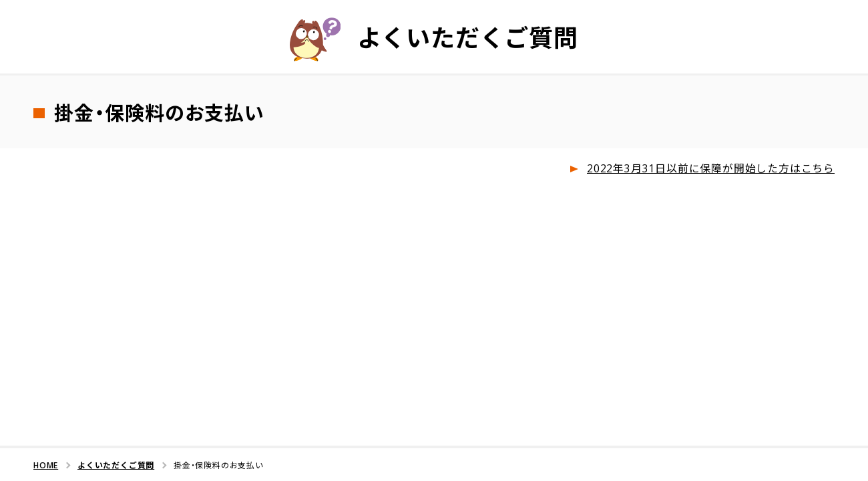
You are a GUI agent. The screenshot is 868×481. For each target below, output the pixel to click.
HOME (46, 464)
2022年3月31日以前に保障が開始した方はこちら (711, 168)
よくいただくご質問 (116, 464)
